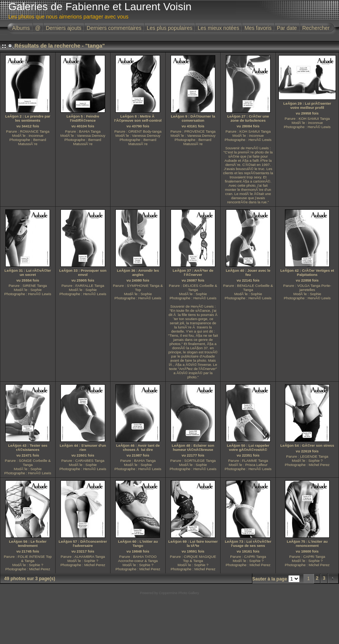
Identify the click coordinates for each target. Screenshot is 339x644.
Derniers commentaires (114, 28)
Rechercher (316, 28)
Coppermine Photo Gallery (179, 593)
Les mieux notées (218, 28)
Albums (21, 28)
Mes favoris (258, 28)
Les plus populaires (170, 28)
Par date (287, 28)
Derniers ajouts (64, 28)
